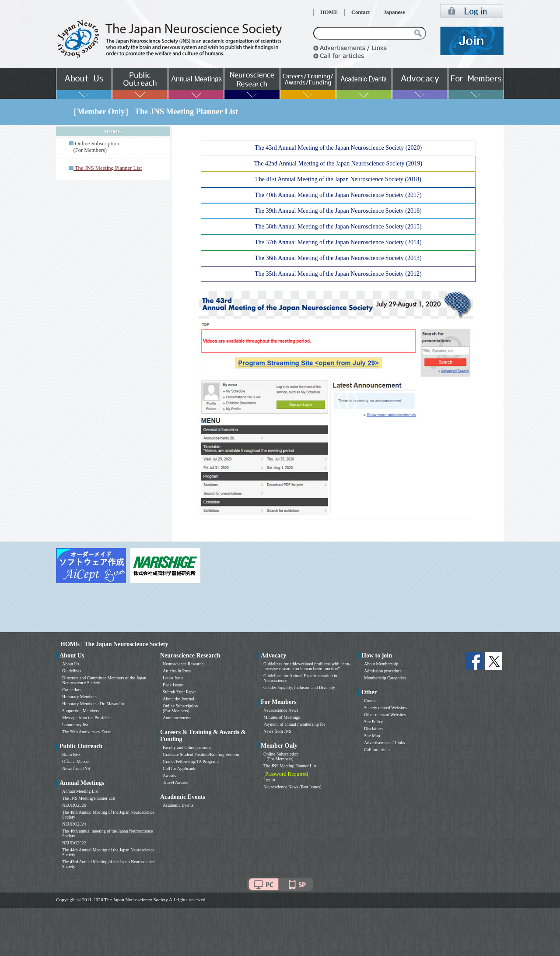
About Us (71, 664)
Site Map (372, 736)
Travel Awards (175, 782)
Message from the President (86, 718)
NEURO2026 (74, 805)
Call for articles (378, 750)
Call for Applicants (179, 768)
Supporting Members (81, 711)
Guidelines (72, 671)
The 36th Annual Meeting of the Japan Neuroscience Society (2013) (338, 258)
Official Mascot (76, 761)
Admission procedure (383, 671)
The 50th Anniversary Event (87, 732)
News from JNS (76, 768)
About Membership (381, 664)
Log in (269, 780)
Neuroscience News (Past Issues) (292, 787)
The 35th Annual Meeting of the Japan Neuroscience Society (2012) (338, 274)
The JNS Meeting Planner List (89, 798)
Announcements (177, 718)
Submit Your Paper (179, 692)
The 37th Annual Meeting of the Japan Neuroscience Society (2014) (338, 242)
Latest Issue (173, 678)
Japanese (394, 12)
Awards (169, 775)
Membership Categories (385, 678)
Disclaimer (374, 729)
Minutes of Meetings (282, 717)
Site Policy (374, 722)
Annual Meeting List (80, 791)
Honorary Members (79, 697)
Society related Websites (385, 708)
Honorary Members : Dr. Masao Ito (93, 704)
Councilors (72, 690)
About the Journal (178, 699)
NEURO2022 (74, 843)
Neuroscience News (281, 710)
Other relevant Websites (385, 715)
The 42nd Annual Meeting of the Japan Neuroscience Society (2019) (338, 163)
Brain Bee (71, 754)
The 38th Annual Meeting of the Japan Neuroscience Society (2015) (338, 227)
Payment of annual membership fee (294, 724)
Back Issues (173, 685)
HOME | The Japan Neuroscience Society (114, 644)
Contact (361, 12)
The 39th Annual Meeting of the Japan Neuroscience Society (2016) (338, 211)
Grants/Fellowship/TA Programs (191, 761)
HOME (329, 12)
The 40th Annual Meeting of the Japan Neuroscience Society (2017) (338, 195)
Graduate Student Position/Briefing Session (201, 754)
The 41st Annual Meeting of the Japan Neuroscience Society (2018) (338, 179)
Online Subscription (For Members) (94, 147)
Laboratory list (75, 725)
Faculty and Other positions (187, 747)
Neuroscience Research (183, 664)
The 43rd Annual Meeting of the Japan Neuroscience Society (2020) (338, 148)
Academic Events (178, 805)
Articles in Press (177, 671)
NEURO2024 (74, 824)
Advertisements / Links (384, 743)
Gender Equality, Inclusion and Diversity (299, 687)
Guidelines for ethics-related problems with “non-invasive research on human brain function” (307, 666)
